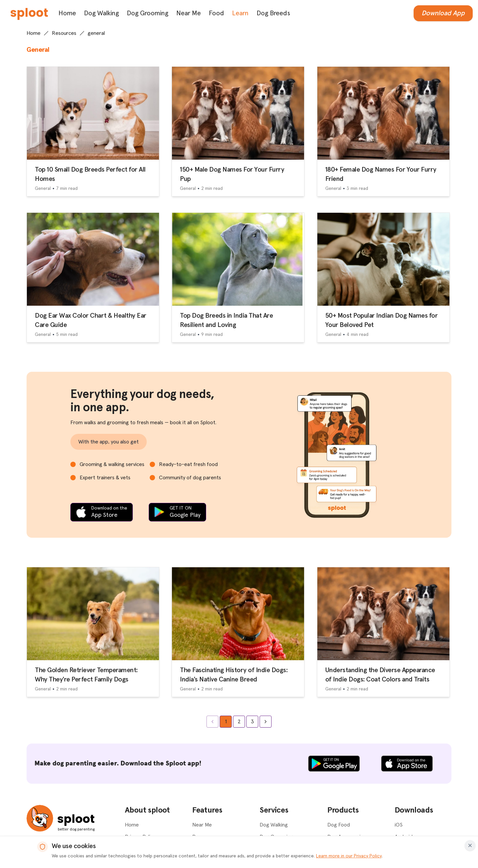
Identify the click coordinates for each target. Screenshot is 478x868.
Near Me (189, 13)
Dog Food (339, 825)
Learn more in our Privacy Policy (349, 856)
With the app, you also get (109, 442)
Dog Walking (101, 13)
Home (67, 13)
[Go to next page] (266, 722)
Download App (443, 13)
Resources (64, 33)
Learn (240, 13)
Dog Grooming (148, 13)
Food (216, 13)
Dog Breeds (273, 13)
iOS (399, 825)
